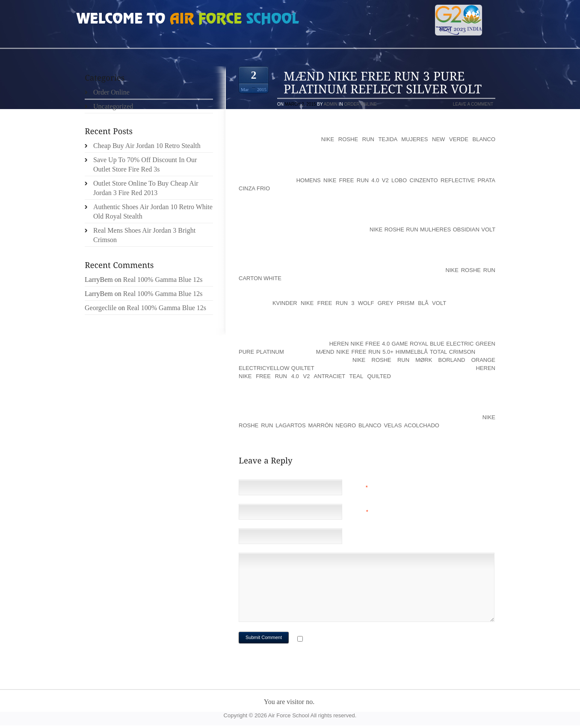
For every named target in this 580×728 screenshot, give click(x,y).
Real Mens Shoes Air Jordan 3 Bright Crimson (144, 235)
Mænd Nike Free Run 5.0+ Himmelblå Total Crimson (396, 352)
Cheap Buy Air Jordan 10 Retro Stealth (147, 146)
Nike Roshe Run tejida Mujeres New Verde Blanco (408, 139)
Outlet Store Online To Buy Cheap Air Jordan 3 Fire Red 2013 (146, 188)
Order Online (361, 104)
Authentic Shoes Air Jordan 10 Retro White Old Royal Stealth (153, 212)
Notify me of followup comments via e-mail (373, 640)
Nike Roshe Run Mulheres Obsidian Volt (432, 229)
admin (331, 104)
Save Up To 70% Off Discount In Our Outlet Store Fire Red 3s (145, 164)
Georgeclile (101, 308)
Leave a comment (473, 104)
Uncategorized (113, 106)
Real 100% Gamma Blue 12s (163, 280)
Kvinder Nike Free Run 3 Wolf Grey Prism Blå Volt (359, 303)
